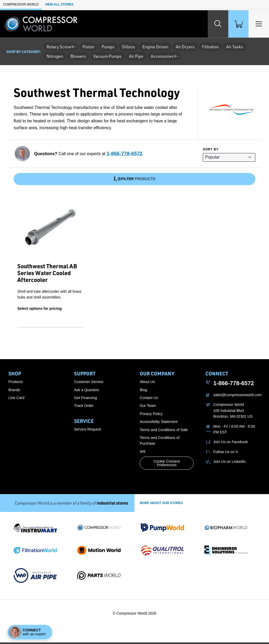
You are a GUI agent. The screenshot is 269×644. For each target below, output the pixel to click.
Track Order (84, 407)
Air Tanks (235, 47)
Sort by (211, 149)
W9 (143, 453)
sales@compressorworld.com (237, 396)
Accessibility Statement (159, 423)
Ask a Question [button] (87, 391)
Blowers (78, 56)
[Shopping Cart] (234, 24)
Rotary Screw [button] (61, 47)
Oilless (128, 47)
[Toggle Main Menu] (257, 24)
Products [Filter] (135, 179)
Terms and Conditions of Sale (164, 431)
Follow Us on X (226, 453)
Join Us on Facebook (231, 443)
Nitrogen (55, 56)
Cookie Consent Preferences (167, 465)
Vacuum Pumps (107, 56)
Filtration (210, 47)
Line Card (16, 399)
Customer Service (89, 383)
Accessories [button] (164, 56)
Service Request (88, 431)
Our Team (148, 407)
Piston (88, 47)
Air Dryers (185, 47)
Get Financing (86, 399)
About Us (147, 383)
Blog (143, 391)
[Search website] (211, 24)
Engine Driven (155, 47)
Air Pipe (136, 56)
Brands (14, 391)
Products (16, 383)
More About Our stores (161, 504)
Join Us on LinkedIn (229, 463)
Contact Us (149, 399)
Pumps (108, 47)
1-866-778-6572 (125, 153)
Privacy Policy (151, 415)
